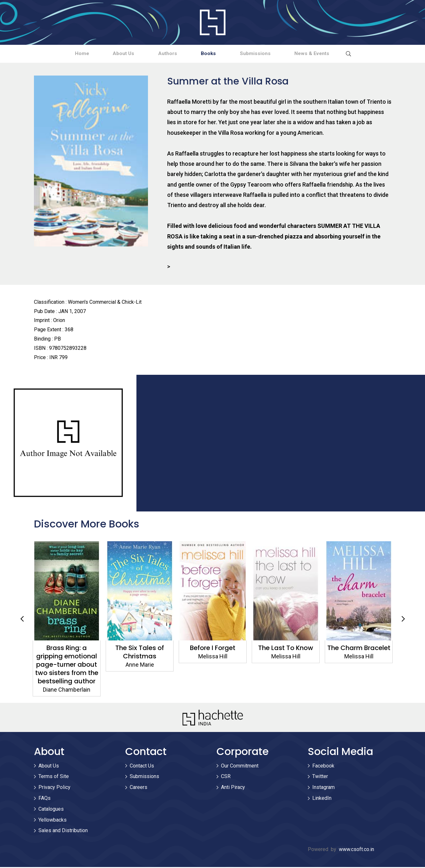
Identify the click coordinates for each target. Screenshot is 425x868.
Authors (163, 54)
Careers (139, 788)
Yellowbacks (53, 821)
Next (403, 620)
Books (213, 54)
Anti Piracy (233, 788)
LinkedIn (322, 799)
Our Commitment (240, 767)
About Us (110, 54)
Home (60, 54)
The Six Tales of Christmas (213, 653)
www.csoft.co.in (356, 851)
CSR (226, 778)
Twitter (320, 778)
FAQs (45, 799)
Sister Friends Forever (66, 649)
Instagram (323, 788)
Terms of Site (54, 778)
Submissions (268, 54)
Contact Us (142, 767)
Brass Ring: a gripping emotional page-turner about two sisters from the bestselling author (139, 665)
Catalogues (51, 810)
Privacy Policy (54, 788)
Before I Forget (286, 649)
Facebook (323, 767)
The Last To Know (359, 649)
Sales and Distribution (63, 832)
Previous (22, 620)
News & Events (333, 54)
